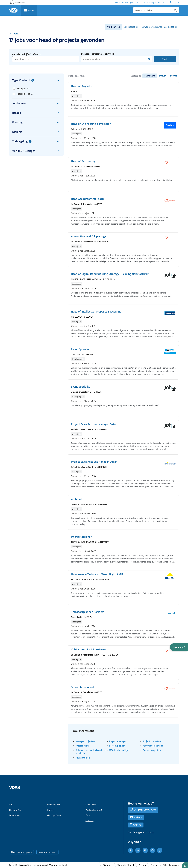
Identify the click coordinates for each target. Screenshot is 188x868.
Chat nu (137, 825)
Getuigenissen (54, 815)
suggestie (140, 832)
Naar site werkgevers (125, 2)
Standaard (150, 76)
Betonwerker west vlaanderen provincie (91, 752)
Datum (163, 76)
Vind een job (114, 27)
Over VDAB (91, 805)
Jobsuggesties (131, 27)
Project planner (117, 746)
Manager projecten (85, 741)
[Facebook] (131, 850)
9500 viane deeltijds (153, 746)
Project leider (82, 746)
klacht (151, 832)
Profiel (174, 76)
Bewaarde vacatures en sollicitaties (159, 27)
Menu (31, 10)
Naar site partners (153, 2)
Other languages (171, 865)
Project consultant (152, 741)
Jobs (14, 34)
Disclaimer (108, 865)
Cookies (154, 865)
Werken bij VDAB (94, 810)
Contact (89, 821)
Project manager (118, 741)
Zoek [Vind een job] (165, 59)
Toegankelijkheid (126, 865)
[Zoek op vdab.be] (156, 10)
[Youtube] (145, 850)
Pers (88, 815)
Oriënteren (14, 815)
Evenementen (54, 805)
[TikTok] (160, 850)
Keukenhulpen (83, 758)
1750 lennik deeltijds (119, 750)
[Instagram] (152, 850)
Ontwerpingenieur (152, 750)
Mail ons (138, 818)
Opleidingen (15, 810)
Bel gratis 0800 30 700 (145, 810)
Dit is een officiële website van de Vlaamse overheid (41, 865)
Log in (176, 2)
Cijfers (50, 810)
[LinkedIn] (138, 850)
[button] (179, 647)
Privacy (142, 865)
